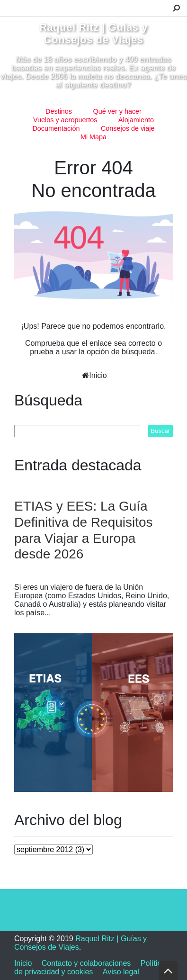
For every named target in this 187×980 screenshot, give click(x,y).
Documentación (56, 128)
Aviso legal (121, 972)
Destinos (59, 111)
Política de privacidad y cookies (90, 967)
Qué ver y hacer (117, 111)
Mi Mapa (93, 137)
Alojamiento (136, 120)
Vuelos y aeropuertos (65, 120)
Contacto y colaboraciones (86, 963)
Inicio (98, 375)
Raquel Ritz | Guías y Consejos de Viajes (93, 33)
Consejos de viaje (128, 128)
